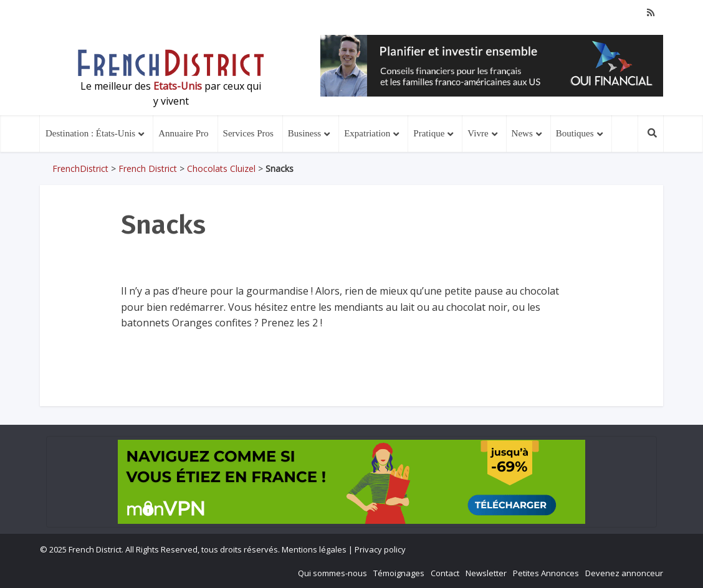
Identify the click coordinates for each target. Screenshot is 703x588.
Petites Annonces (546, 573)
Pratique (429, 133)
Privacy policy (380, 549)
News (522, 133)
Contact (445, 573)
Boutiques (575, 133)
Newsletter (486, 573)
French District (148, 168)
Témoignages (399, 573)
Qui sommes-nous (332, 573)
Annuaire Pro (183, 133)
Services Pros (248, 133)
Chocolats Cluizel (221, 168)
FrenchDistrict (80, 168)
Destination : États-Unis (90, 133)
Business (304, 133)
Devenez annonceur (624, 573)
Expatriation (367, 133)
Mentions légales (314, 549)
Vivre (478, 133)
